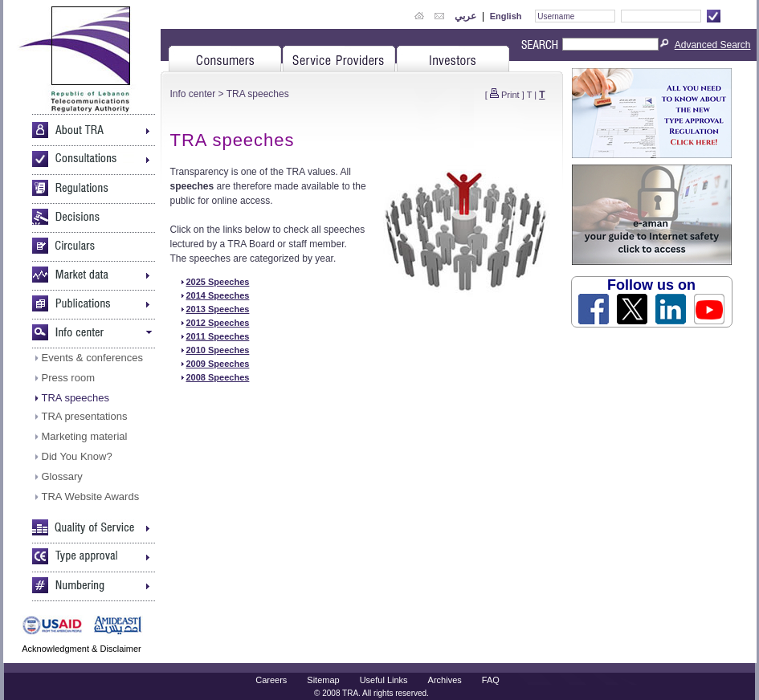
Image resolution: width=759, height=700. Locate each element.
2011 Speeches (218, 336)
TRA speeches (76, 398)
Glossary (62, 476)
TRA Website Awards (91, 497)
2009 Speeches (218, 364)
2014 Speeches (218, 295)
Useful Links (384, 680)
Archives (445, 680)
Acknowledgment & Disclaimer (82, 649)
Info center (193, 94)
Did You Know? (77, 456)
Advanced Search (713, 45)
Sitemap (323, 680)
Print (510, 95)
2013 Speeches (218, 309)
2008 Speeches (218, 377)
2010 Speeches (218, 350)
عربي (465, 16)
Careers (271, 680)
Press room (68, 378)
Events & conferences (92, 358)
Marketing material (85, 436)
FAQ (491, 680)
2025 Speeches (218, 282)
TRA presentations (85, 416)
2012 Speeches (218, 323)
